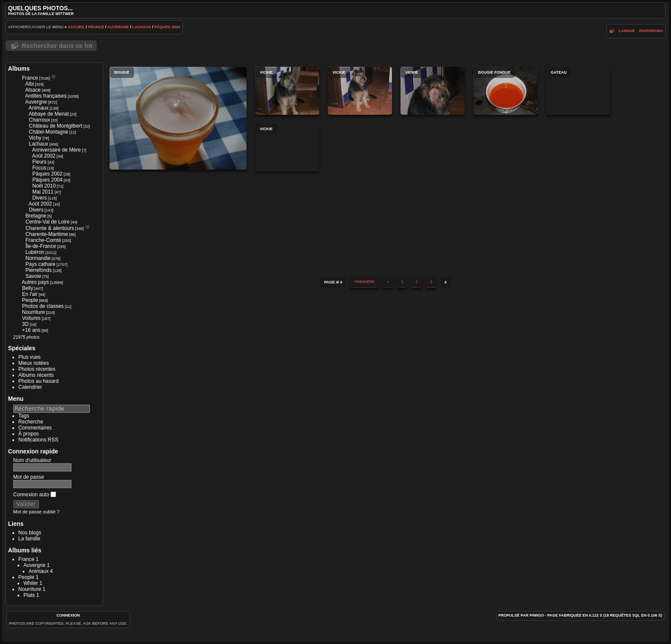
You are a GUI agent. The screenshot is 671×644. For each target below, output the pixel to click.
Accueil (76, 27)
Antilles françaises (46, 96)
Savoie (33, 276)
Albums (19, 69)
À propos (29, 434)
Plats (29, 595)
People (30, 300)
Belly (27, 288)
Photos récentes (37, 369)
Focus (39, 168)
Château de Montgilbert (55, 126)
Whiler (31, 583)
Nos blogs (30, 533)
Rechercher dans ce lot (57, 46)
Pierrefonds (38, 270)
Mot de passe (29, 477)
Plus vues (30, 357)
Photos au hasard (39, 381)
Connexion (68, 615)
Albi (30, 84)
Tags (24, 416)
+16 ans (31, 330)
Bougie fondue (505, 91)
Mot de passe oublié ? (36, 512)
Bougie (178, 118)
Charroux (39, 120)
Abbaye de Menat (49, 114)
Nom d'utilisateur (32, 460)
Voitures (31, 318)
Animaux (39, 108)
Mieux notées (34, 363)
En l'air (30, 294)
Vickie (287, 91)
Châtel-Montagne (48, 132)
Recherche (31, 422)
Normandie (38, 258)
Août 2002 (44, 156)
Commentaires (35, 428)
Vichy (35, 138)
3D (25, 324)
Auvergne (118, 27)
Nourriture (33, 312)
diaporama (651, 31)
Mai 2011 (43, 192)
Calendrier (30, 387)
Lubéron (35, 252)
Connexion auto (35, 495)
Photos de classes (43, 306)
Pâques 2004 (167, 27)
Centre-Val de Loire (47, 222)
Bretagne (36, 216)
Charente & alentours (49, 228)
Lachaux (142, 27)
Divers (39, 198)
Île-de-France (40, 246)
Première (364, 282)
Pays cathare (40, 264)
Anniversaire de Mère (56, 150)
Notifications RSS (38, 440)
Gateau (578, 91)
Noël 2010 (44, 186)
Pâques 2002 (47, 174)
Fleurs (39, 162)
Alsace (33, 90)
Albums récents (36, 375)
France (96, 27)
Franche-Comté (43, 240)
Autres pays (35, 282)
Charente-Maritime (46, 234)
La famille (29, 539)
